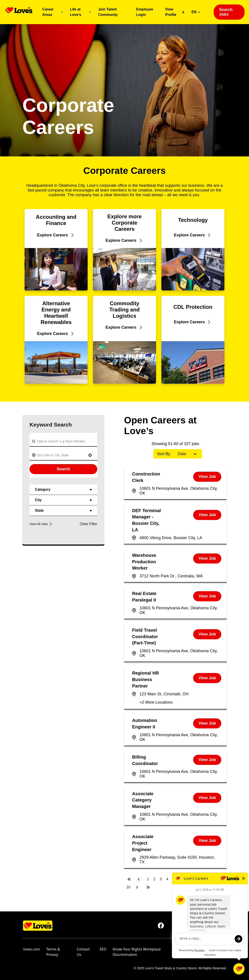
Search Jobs (226, 12)
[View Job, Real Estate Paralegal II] (207, 596)
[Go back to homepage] (19, 10)
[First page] (129, 879)
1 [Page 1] (148, 879)
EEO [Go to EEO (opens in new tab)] (103, 949)
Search (63, 469)
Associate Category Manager (143, 800)
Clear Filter (89, 524)
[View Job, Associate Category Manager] (207, 798)
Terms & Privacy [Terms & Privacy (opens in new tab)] (53, 952)
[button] (90, 455)
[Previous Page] (139, 879)
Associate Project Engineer (143, 843)
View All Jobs (41, 524)
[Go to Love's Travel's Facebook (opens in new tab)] (161, 925)
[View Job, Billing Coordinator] (207, 760)
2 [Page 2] (154, 879)
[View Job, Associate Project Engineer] (207, 841)
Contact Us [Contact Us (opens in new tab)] (83, 952)
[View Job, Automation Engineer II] (207, 723)
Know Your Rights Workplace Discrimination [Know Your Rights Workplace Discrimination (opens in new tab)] (137, 952)
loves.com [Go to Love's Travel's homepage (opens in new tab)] (32, 949)
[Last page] (148, 887)
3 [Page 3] (161, 879)
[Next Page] (138, 887)
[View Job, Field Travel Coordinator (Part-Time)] (207, 634)
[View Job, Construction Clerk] (207, 477)
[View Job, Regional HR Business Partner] (207, 678)
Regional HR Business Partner (146, 679)
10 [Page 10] (128, 887)
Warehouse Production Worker (144, 562)
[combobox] (60, 455)
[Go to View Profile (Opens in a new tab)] (175, 12)
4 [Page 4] (167, 879)
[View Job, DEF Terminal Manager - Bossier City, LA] (207, 515)
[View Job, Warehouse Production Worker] (207, 558)
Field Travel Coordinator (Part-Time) (145, 637)
